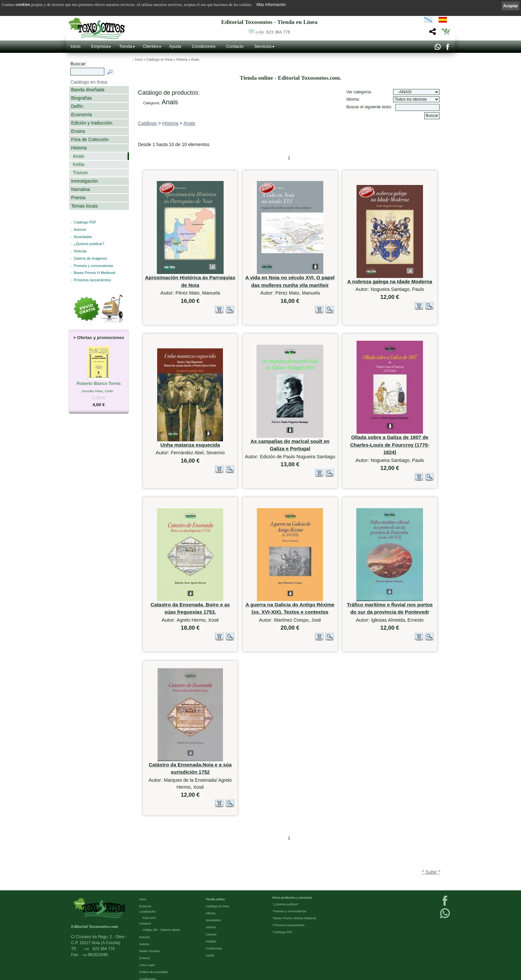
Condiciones (204, 46)
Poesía (78, 198)
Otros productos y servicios (292, 886)
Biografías (81, 98)
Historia (79, 148)
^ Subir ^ (431, 845)
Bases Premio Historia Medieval (295, 907)
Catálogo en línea (159, 60)
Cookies (145, 974)
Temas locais (84, 206)
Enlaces (145, 946)
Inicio (75, 46)
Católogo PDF (283, 921)
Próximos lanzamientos (92, 280)
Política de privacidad (154, 960)
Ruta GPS (149, 906)
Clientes (151, 46)
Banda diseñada (88, 90)
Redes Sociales (150, 939)
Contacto (235, 46)
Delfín (77, 106)
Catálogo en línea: (89, 82)
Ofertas (211, 902)
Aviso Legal (147, 953)
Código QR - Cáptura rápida (161, 918)
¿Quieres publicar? (89, 244)
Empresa (100, 46)
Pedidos (211, 930)
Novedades (83, 237)
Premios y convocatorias (93, 266)
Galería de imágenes (91, 258)
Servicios (263, 46)
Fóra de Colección (90, 139)
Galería (144, 932)
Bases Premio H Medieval (95, 273)
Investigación (85, 181)
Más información (271, 5)
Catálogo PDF (85, 222)
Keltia (79, 164)
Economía (81, 115)
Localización (148, 900)
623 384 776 (273, 32)
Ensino (78, 131)
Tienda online (215, 888)
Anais (79, 156)
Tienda (125, 46)
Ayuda (175, 46)
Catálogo (147, 123)
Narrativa (80, 189)
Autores (80, 229)
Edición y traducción (92, 123)
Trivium (80, 173)
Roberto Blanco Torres (99, 384)
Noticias (80, 251)
